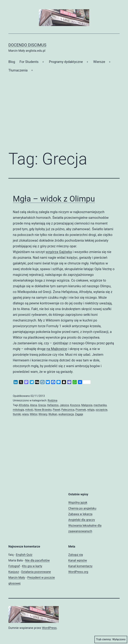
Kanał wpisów (78, 560)
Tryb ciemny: (111, 639)
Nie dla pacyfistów (37, 560)
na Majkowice (57, 349)
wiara (25, 414)
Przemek (81, 410)
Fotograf (14, 566)
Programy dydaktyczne (66, 62)
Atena (34, 405)
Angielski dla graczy (82, 520)
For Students (29, 62)
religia (91, 410)
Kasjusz (14, 572)
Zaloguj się (76, 555)
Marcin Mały (17, 577)
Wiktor (34, 414)
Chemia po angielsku (82, 508)
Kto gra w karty (32, 566)
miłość (29, 410)
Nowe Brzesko (43, 410)
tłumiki (17, 414)
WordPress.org (78, 572)
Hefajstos (53, 405)
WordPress (49, 628)
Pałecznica (68, 410)
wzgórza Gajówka (59, 252)
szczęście (101, 410)
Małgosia (87, 405)
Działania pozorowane (36, 572)
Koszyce (75, 405)
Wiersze (99, 62)
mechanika (100, 405)
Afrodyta (24, 405)
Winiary (43, 414)
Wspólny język (78, 502)
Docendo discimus (27, 45)
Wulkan (53, 414)
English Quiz (24, 555)
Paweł (57, 410)
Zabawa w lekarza (80, 514)
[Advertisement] (64, 120)
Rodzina (52, 400)
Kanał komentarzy (80, 566)
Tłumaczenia (18, 70)
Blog (12, 62)
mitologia (19, 410)
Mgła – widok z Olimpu (54, 199)
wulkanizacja (66, 414)
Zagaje (79, 414)
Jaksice (64, 405)
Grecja (42, 405)
